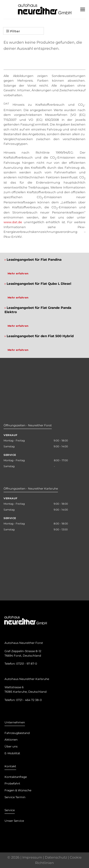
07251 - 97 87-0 (27, 664)
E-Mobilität (12, 753)
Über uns (11, 746)
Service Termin (15, 797)
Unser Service (14, 821)
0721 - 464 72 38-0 (29, 700)
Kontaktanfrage (16, 777)
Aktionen (11, 740)
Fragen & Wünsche (18, 790)
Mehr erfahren (18, 273)
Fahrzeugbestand (17, 733)
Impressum (32, 857)
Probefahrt (12, 783)
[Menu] (83, 9)
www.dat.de (13, 222)
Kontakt (10, 766)
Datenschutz (56, 857)
